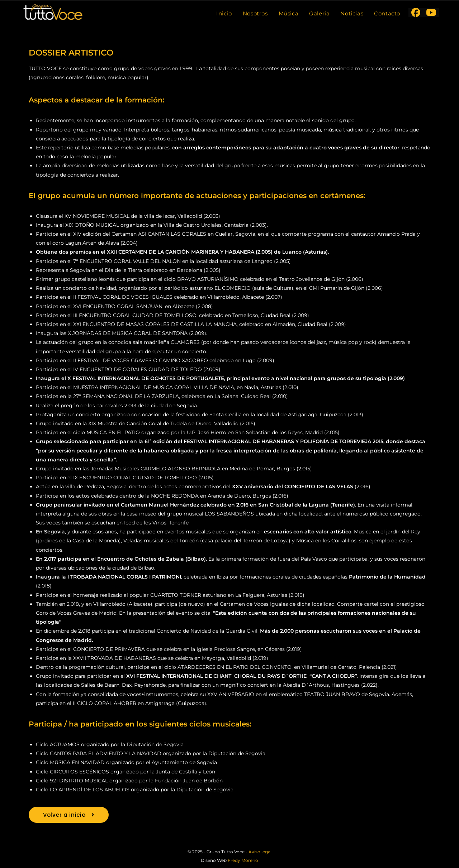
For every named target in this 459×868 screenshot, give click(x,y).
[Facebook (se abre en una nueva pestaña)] (416, 13)
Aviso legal (260, 852)
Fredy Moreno (243, 860)
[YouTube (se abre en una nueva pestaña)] (431, 13)
